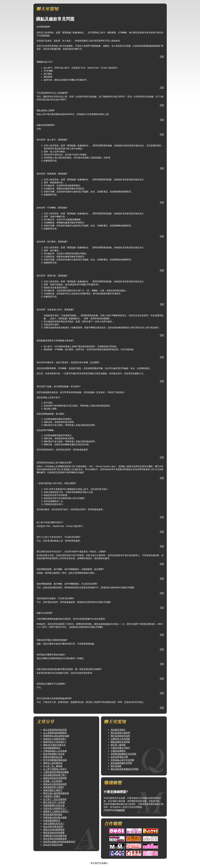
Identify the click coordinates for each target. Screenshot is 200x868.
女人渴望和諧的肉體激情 (55, 733)
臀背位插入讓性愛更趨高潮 (56, 793)
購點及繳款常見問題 (120, 742)
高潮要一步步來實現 (53, 781)
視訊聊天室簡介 (118, 730)
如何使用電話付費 (119, 757)
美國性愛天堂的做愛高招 (55, 836)
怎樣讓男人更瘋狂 (52, 796)
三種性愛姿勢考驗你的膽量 (56, 772)
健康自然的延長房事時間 (55, 778)
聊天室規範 (116, 766)
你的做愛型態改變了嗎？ (55, 775)
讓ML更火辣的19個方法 (54, 745)
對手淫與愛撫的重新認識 (55, 760)
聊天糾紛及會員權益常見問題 (125, 769)
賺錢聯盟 (121, 810)
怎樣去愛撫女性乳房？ (54, 824)
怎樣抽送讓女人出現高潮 (55, 751)
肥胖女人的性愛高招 (53, 763)
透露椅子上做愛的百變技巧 (56, 811)
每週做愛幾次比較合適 (54, 805)
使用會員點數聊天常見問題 (124, 754)
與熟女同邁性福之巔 (53, 757)
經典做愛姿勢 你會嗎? (54, 787)
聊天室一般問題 (118, 745)
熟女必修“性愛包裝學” (54, 827)
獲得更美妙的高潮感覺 (54, 833)
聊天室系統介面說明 (120, 733)
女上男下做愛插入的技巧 (55, 769)
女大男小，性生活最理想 (55, 799)
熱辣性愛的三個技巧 (53, 790)
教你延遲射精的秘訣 (53, 814)
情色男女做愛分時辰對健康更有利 (59, 842)
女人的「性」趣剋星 (53, 766)
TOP (162, 57)
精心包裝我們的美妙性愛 (55, 730)
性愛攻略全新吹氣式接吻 (55, 817)
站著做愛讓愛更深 (52, 748)
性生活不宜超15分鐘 (53, 845)
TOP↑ (105, 860)
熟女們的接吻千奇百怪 (54, 754)
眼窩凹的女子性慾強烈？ (55, 742)
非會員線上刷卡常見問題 (122, 760)
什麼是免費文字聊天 (120, 748)
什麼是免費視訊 (118, 751)
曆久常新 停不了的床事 (54, 802)
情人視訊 (96, 860)
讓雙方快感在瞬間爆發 (54, 830)
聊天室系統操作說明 (120, 736)
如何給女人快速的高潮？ (55, 739)
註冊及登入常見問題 (120, 739)
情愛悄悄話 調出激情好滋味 (56, 736)
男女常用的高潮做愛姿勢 (55, 839)
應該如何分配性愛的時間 (55, 784)
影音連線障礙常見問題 (121, 763)
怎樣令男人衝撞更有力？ (55, 808)
